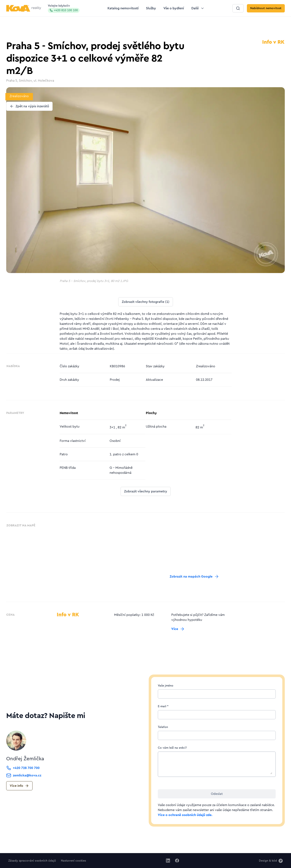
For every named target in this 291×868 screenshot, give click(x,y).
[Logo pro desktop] (24, 8)
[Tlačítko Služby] (151, 8)
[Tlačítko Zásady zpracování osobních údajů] (32, 861)
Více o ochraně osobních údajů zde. (185, 815)
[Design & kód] (271, 861)
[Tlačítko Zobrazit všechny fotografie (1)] (146, 302)
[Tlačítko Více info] (19, 786)
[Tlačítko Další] (198, 8)
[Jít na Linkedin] (168, 861)
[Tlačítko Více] (178, 629)
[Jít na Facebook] (177, 861)
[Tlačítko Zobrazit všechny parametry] (146, 491)
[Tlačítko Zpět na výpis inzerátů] (29, 106)
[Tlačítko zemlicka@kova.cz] (24, 775)
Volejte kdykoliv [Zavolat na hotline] (64, 9)
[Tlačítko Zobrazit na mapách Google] (194, 577)
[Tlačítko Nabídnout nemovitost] (266, 8)
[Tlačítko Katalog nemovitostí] (123, 8)
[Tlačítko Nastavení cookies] (73, 861)
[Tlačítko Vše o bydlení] (174, 8)
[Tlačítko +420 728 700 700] (23, 768)
